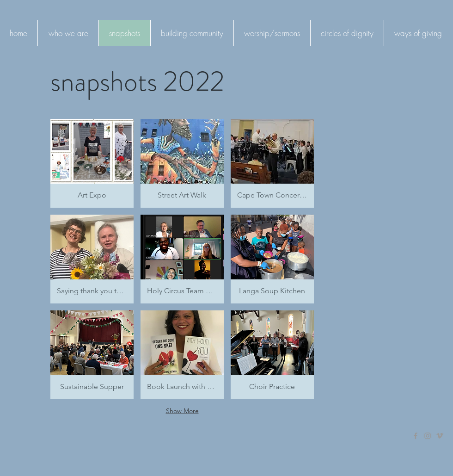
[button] (92, 163)
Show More (182, 411)
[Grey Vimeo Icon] (440, 436)
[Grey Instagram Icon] (428, 436)
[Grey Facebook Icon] (416, 436)
